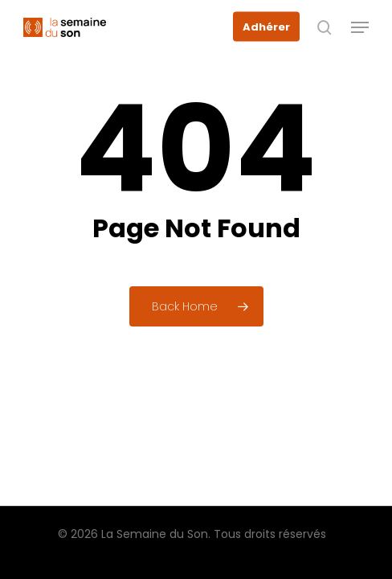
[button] (360, 27)
